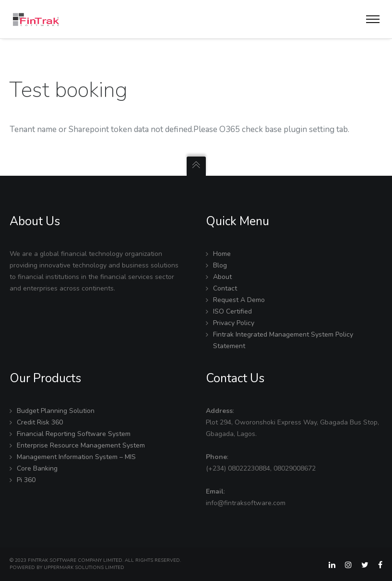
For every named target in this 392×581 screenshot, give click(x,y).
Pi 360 (26, 480)
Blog (220, 265)
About (222, 277)
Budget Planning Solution (56, 411)
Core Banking (37, 468)
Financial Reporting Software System (74, 434)
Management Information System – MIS (76, 457)
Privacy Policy (234, 323)
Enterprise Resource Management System (81, 445)
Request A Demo (239, 300)
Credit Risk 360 (40, 422)
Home (222, 254)
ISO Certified (232, 311)
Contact (225, 288)
